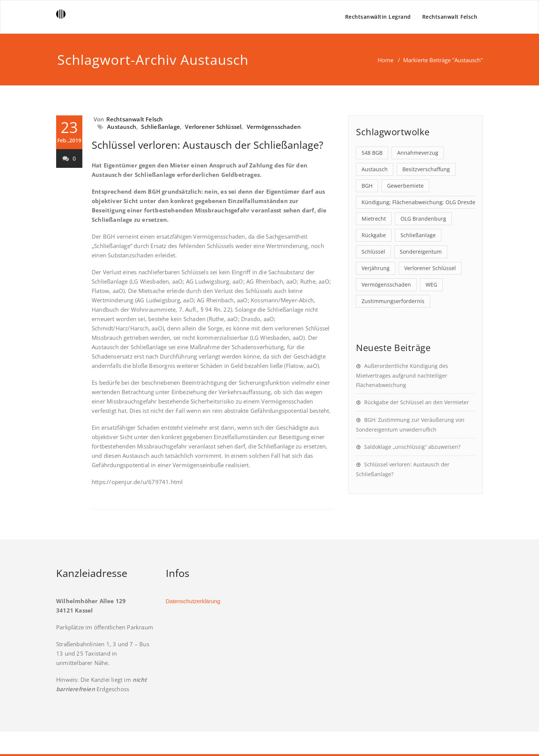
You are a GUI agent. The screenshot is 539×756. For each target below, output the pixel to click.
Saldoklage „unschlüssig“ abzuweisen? (412, 447)
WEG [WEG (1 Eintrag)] (431, 285)
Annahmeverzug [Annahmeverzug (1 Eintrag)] (418, 153)
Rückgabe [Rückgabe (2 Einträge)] (374, 235)
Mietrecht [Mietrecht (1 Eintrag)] (374, 219)
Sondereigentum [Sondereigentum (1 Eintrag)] (421, 252)
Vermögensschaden (274, 127)
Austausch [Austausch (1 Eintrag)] (375, 169)
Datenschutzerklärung (193, 601)
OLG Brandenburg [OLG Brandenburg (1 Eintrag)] (423, 219)
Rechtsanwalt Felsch (450, 17)
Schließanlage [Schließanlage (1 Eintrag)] (418, 235)
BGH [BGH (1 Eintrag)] (367, 186)
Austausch (122, 127)
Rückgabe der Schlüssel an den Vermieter (417, 402)
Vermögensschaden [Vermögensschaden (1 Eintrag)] (386, 285)
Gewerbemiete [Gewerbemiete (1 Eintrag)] (405, 186)
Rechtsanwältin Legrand (378, 17)
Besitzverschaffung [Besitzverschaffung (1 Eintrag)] (426, 169)
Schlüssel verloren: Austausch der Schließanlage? (208, 145)
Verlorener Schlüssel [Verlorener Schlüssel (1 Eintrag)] (430, 268)
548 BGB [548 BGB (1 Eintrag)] (372, 153)
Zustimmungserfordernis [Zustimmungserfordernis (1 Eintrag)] (393, 301)
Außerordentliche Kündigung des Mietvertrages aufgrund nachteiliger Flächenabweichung (402, 375)
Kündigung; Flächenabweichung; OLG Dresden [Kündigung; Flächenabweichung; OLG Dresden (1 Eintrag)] (420, 202)
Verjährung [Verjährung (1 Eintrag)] (376, 268)
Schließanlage (161, 127)
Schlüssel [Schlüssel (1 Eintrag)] (373, 252)
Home (386, 60)
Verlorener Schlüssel (213, 127)
